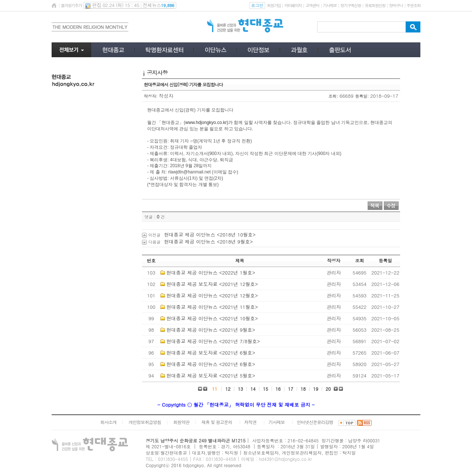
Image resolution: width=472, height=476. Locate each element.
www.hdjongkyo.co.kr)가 (209, 123)
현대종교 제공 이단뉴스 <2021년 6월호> (211, 364)
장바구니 (396, 5)
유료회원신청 (375, 5)
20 (328, 389)
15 (265, 389)
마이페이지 (293, 5)
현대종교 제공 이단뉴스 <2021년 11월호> (212, 307)
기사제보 (330, 5)
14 (253, 389)
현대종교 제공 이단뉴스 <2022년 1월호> (211, 273)
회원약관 (181, 422)
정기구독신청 (351, 5)
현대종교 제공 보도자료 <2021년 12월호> (212, 284)
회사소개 (108, 422)
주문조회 (414, 5)
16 (278, 389)
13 (240, 389)
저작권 (250, 422)
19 (316, 389)
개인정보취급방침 (145, 422)
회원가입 (274, 5)
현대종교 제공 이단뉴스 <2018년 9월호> (209, 242)
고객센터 (312, 5)
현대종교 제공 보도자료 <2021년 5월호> (211, 375)
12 (228, 389)
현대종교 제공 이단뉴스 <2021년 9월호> (211, 330)
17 (291, 389)
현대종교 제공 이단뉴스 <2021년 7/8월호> (213, 341)
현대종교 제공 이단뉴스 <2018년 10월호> (210, 234)
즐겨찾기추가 (71, 5)
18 (303, 389)
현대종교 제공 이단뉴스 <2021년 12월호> (212, 295)
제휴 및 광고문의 (217, 422)
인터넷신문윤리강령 (315, 422)
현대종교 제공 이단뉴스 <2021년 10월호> (212, 318)
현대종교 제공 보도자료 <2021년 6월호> (211, 353)
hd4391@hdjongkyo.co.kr (285, 459)
